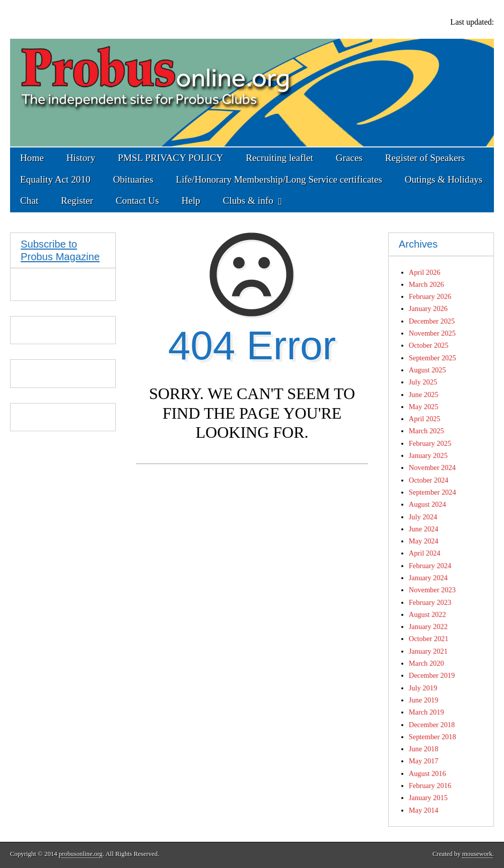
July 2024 (423, 517)
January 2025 (428, 455)
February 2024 (430, 566)
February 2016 (430, 785)
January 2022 (428, 626)
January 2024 (428, 578)
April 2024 (425, 553)
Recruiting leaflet (279, 158)
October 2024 (429, 480)
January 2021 (428, 651)
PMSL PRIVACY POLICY (170, 158)
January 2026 (428, 308)
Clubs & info (248, 201)
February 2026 (430, 296)
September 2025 (433, 358)
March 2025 (426, 431)
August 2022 (427, 614)
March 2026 (426, 284)
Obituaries (133, 179)
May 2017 (424, 761)
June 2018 (424, 749)
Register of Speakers (425, 158)
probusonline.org (81, 854)
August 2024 (427, 504)
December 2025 (432, 321)
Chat (29, 201)
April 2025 (425, 419)
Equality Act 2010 (55, 179)
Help (191, 201)
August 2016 (427, 773)
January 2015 (428, 798)
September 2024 (433, 492)
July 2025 (423, 382)
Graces (349, 158)
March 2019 (426, 712)
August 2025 (427, 370)
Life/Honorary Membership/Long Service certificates (279, 179)
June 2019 (424, 700)
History (81, 158)
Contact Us (137, 201)
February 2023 (430, 602)
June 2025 (424, 394)
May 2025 (424, 407)
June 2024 (424, 529)
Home (32, 158)
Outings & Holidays (444, 179)
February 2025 (430, 443)
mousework (477, 854)
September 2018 (433, 737)
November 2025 (432, 333)
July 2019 (423, 688)
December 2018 (432, 725)
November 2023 (432, 590)
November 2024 (432, 467)
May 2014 (424, 810)
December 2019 (432, 675)
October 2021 (429, 639)
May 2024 (424, 541)
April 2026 (425, 272)
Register (77, 201)
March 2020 (426, 663)
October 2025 (429, 345)
